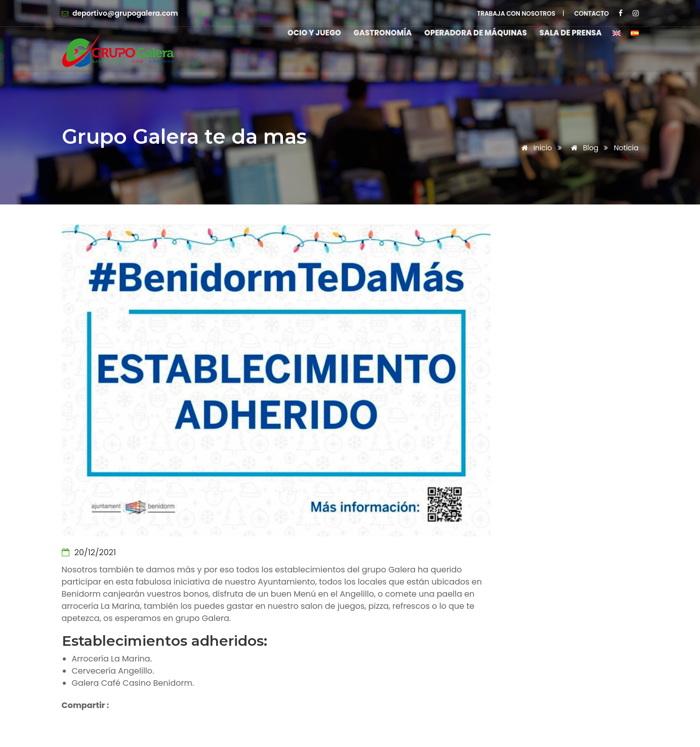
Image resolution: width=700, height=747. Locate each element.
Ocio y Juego (311, 33)
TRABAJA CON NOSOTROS (516, 13)
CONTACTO (591, 13)
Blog (583, 148)
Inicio (535, 148)
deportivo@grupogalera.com (125, 13)
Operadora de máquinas (474, 33)
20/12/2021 (89, 552)
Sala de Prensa (570, 33)
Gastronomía (380, 33)
